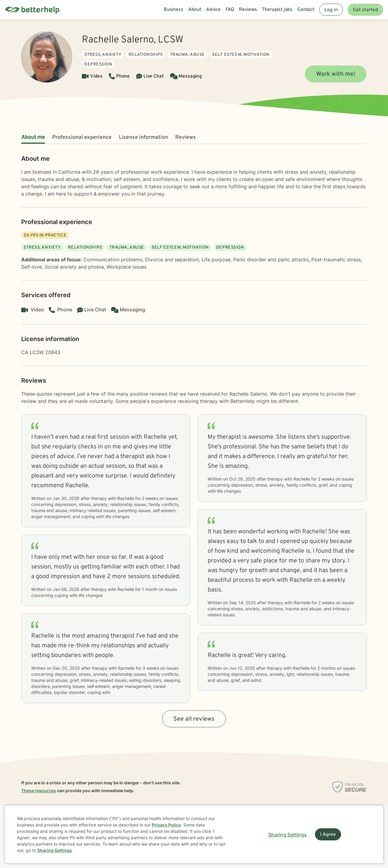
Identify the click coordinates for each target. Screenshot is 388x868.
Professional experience (82, 137)
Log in (331, 10)
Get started (365, 10)
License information (143, 137)
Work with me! (336, 74)
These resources (39, 791)
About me (33, 137)
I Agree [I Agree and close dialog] (328, 835)
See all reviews (194, 719)
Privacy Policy (166, 825)
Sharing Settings (55, 850)
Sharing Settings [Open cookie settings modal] (288, 835)
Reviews (186, 137)
